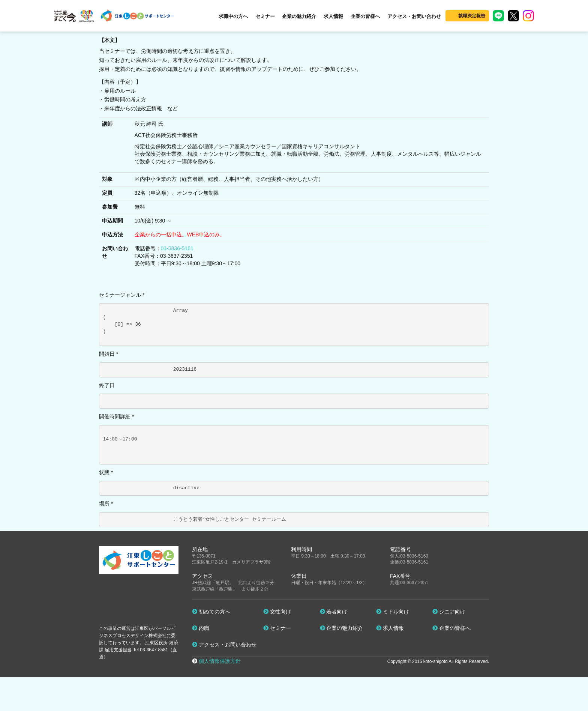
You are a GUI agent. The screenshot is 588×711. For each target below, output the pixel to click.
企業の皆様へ (365, 16)
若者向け (334, 612)
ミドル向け (393, 612)
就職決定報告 (472, 16)
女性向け (277, 612)
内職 (201, 628)
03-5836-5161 (177, 248)
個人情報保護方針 (220, 661)
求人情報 (333, 16)
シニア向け (449, 612)
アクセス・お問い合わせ (414, 16)
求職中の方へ (233, 16)
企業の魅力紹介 (299, 16)
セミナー (265, 16)
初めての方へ (211, 612)
